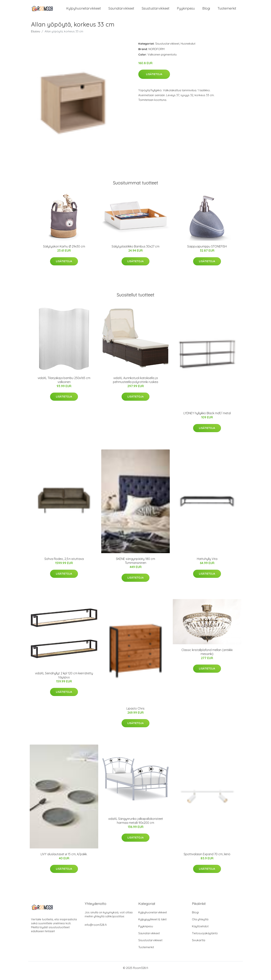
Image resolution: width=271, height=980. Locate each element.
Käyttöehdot (200, 932)
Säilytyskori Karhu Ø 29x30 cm (64, 252)
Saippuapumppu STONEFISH (207, 252)
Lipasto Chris (135, 714)
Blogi (206, 11)
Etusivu (36, 37)
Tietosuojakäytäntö (205, 939)
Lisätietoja (154, 80)
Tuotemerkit (227, 11)
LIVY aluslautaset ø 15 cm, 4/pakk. (64, 860)
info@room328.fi (96, 930)
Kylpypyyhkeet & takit (152, 925)
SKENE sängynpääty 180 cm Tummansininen (135, 566)
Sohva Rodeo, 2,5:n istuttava (64, 564)
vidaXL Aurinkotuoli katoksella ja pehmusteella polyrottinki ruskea (135, 386)
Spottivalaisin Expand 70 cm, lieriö (207, 860)
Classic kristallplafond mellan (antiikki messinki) (207, 658)
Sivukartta (199, 946)
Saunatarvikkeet (121, 11)
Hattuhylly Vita (207, 564)
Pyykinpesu (186, 11)
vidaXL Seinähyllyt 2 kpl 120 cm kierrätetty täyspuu (64, 681)
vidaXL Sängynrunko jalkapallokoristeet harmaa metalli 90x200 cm (136, 826)
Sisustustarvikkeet (156, 11)
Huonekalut (188, 49)
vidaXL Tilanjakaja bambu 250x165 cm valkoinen (64, 386)
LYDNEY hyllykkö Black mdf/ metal (207, 419)
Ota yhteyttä (200, 925)
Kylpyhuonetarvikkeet (84, 11)
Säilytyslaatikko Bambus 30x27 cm (135, 252)
